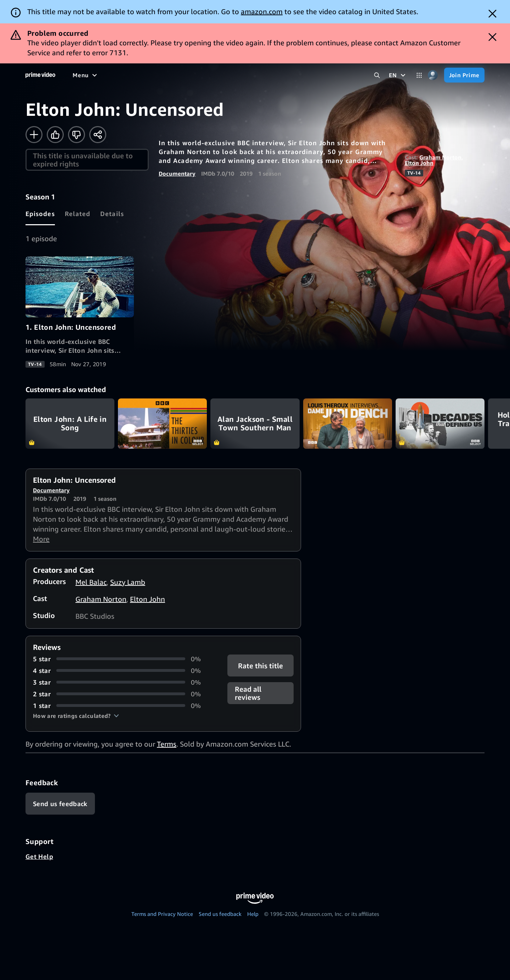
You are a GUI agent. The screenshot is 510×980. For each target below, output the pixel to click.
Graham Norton (440, 157)
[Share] (98, 135)
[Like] (55, 135)
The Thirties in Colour (162, 423)
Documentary (177, 174)
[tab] (40, 214)
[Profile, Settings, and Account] (433, 75)
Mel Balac (91, 582)
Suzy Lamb (128, 582)
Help (253, 914)
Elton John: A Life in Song (70, 423)
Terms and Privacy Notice (162, 914)
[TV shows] (138, 75)
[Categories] (419, 75)
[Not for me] (76, 135)
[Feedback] (60, 804)
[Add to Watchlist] (34, 135)
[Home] (40, 75)
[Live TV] (226, 75)
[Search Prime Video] (377, 75)
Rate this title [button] (260, 665)
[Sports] (171, 75)
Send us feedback (220, 914)
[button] (76, 716)
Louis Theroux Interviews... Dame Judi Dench (348, 423)
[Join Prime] (464, 75)
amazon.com (262, 12)
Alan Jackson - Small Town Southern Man (255, 423)
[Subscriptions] (272, 75)
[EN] (398, 75)
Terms (167, 744)
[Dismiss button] (492, 14)
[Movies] (105, 75)
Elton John (419, 163)
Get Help (39, 856)
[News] (198, 75)
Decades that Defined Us (440, 423)
